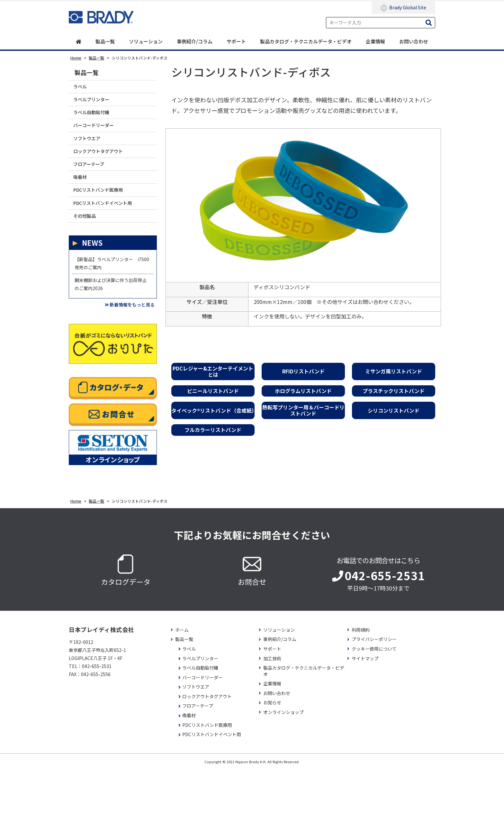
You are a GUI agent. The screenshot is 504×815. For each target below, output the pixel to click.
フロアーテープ (93, 182)
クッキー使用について (374, 694)
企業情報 (375, 42)
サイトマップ (365, 704)
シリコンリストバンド (394, 411)
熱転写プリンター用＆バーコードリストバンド (303, 411)
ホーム (182, 675)
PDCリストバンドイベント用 (110, 229)
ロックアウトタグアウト (104, 166)
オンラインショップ (283, 758)
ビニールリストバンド (213, 391)
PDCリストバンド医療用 (105, 213)
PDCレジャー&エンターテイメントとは (213, 372)
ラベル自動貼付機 (96, 119)
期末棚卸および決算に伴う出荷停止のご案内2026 (110, 324)
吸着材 (82, 198)
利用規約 (361, 675)
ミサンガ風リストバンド (394, 372)
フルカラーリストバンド (213, 430)
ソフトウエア (91, 151)
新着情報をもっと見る (122, 349)
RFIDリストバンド (303, 372)
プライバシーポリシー (374, 685)
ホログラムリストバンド (303, 391)
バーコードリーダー (99, 135)
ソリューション (146, 42)
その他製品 (88, 245)
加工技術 (272, 704)
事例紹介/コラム (195, 42)
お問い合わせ (414, 42)
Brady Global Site (403, 8)
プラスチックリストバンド (394, 391)
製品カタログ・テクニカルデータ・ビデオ (306, 42)
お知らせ (272, 748)
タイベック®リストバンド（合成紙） (213, 411)
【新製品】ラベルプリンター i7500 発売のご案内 (110, 297)
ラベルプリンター (96, 104)
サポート (236, 42)
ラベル (82, 88)
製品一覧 (105, 42)
